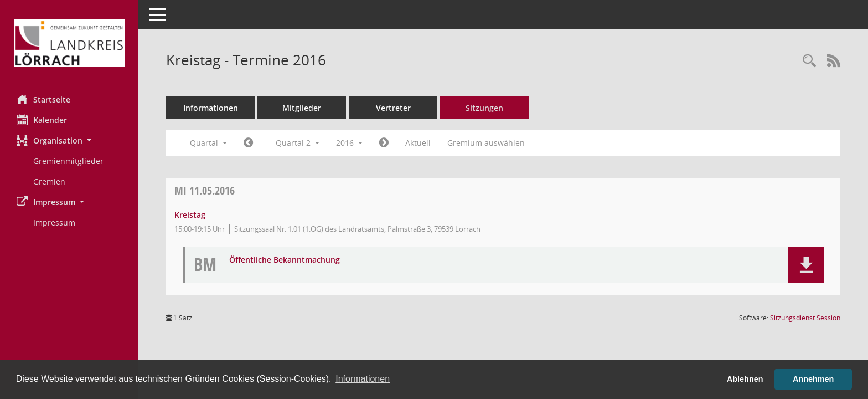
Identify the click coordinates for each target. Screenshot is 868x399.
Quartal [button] (208, 143)
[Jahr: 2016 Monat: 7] (384, 143)
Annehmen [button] (813, 379)
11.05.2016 (205, 190)
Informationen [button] (363, 379)
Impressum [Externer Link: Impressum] (54, 222)
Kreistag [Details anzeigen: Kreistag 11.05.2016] (190, 215)
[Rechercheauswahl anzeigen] (809, 61)
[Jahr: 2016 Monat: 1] (248, 143)
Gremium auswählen (486, 143)
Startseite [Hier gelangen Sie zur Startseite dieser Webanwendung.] (43, 99)
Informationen (211, 108)
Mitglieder (302, 108)
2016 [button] (349, 143)
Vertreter (393, 108)
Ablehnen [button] (745, 379)
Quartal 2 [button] (298, 143)
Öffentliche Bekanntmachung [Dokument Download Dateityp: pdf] (285, 260)
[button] (69, 140)
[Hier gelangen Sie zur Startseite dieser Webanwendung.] (69, 43)
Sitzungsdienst (805, 318)
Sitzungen (484, 108)
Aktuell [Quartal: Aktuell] (418, 143)
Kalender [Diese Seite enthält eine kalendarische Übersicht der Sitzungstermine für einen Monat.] (42, 120)
